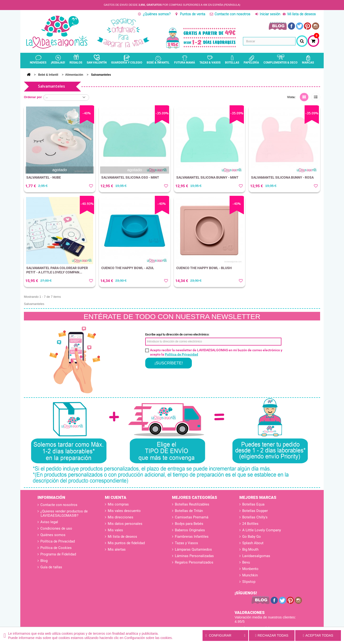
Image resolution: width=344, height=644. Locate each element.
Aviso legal (49, 522)
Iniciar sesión (270, 14)
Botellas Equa (253, 504)
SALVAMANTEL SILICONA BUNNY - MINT (207, 177)
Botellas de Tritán (189, 511)
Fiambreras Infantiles (192, 537)
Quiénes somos (52, 535)
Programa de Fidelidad (58, 554)
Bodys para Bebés (189, 524)
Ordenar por (33, 97)
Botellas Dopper (255, 511)
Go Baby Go (252, 537)
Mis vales (115, 530)
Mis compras (118, 504)
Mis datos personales (125, 524)
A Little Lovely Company (262, 530)
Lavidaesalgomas (256, 556)
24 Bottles (250, 524)
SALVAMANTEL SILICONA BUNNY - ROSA (282, 177)
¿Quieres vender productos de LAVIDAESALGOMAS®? (64, 513)
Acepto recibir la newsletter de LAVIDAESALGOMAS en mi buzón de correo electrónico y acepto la (216, 352)
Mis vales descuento (124, 511)
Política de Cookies (56, 548)
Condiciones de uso (56, 528)
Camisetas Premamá (192, 517)
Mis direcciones (121, 517)
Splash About (253, 543)
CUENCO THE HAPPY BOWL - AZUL (128, 268)
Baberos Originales (190, 530)
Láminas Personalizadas (194, 556)
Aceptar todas (318, 635)
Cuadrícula (304, 96)
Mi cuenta (116, 497)
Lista (316, 96)
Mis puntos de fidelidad (126, 543)
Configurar (225, 636)
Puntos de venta (193, 14)
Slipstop (249, 582)
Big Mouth (250, 549)
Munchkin (250, 575)
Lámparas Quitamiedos (193, 549)
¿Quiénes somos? (157, 14)
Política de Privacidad (181, 354)
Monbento (250, 569)
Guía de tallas (51, 567)
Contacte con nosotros (232, 14)
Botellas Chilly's (255, 517)
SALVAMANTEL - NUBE (44, 177)
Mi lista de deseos (302, 14)
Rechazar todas (272, 635)
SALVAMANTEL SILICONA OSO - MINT (130, 177)
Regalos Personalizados (194, 562)
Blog (43, 561)
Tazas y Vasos (186, 543)
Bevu (246, 562)
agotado (60, 170)
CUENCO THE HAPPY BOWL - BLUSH (204, 268)
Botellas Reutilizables (192, 504)
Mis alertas (117, 549)
